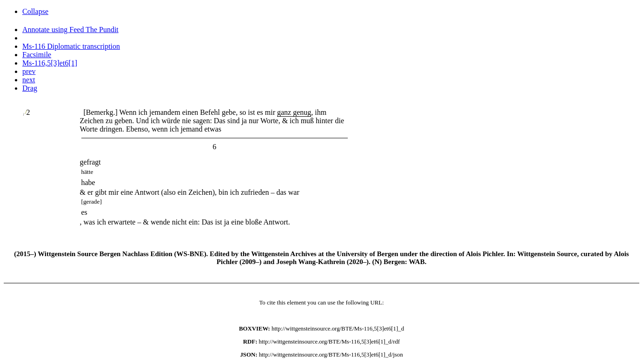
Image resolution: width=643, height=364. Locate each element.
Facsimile (37, 55)
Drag (30, 88)
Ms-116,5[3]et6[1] (50, 63)
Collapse (35, 11)
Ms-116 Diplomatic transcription (71, 46)
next (29, 80)
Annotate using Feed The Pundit (70, 30)
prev (29, 71)
